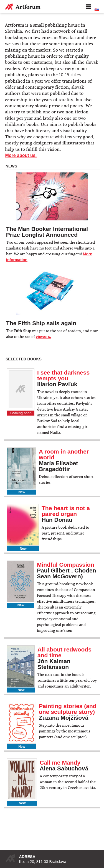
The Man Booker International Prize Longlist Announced (47, 232)
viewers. (43, 337)
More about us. (21, 155)
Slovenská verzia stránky (97, 9)
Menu (88, 7)
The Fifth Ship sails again (41, 323)
